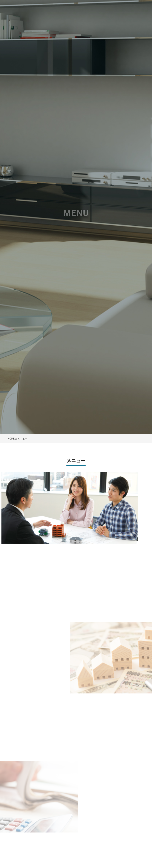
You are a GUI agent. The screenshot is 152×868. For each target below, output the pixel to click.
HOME (11, 438)
